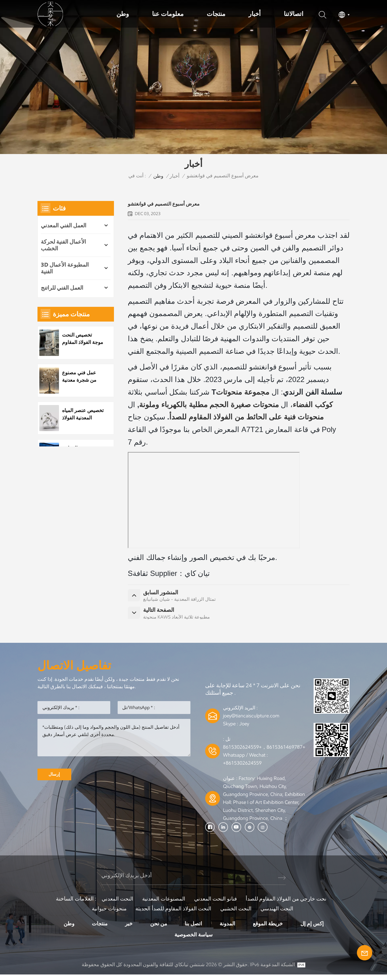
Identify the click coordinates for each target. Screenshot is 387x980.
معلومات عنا (168, 14)
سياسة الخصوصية (194, 940)
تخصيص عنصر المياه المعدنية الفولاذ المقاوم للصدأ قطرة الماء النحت (81, 414)
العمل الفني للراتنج (62, 288)
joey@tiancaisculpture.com (251, 720)
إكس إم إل (315, 928)
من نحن (158, 928)
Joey (244, 728)
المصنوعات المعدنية (162, 903)
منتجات (216, 14)
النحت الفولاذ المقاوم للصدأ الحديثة (173, 913)
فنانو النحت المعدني (216, 903)
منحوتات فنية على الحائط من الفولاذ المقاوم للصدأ (246, 417)
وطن (123, 14)
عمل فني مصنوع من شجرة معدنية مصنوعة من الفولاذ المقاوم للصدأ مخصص (81, 377)
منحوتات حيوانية (107, 913)
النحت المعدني (115, 903)
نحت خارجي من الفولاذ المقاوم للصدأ (288, 903)
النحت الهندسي (279, 913)
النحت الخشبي (237, 913)
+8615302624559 (242, 767)
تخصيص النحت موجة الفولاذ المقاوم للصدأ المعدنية (79, 339)
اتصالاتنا (294, 14)
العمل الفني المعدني (64, 226)
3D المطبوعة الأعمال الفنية (65, 268)
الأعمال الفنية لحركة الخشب (63, 245)
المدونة (228, 928)
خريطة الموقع (270, 928)
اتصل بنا (193, 928)
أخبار (255, 14)
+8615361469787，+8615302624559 (264, 751)
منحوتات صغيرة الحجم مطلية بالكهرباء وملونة (209, 405)
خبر (127, 928)
